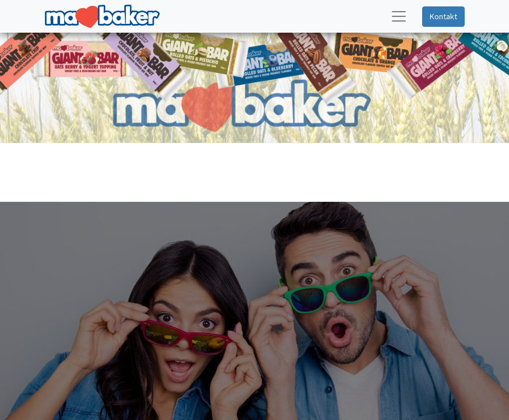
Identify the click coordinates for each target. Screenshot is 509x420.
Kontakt (443, 16)
